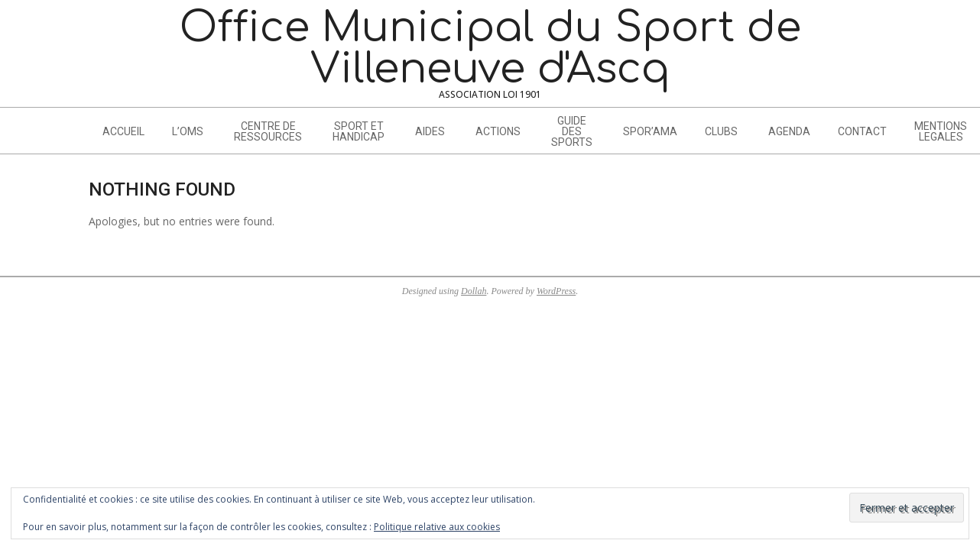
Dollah (474, 291)
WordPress (556, 291)
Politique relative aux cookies (437, 527)
